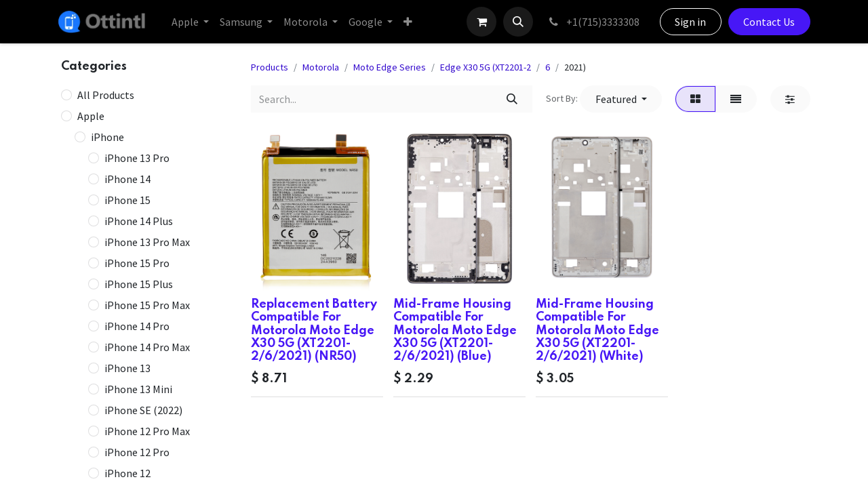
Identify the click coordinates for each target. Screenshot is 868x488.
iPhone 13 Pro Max (147, 242)
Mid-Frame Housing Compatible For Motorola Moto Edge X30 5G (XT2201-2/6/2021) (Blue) (455, 330)
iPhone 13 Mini (138, 389)
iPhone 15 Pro (137, 263)
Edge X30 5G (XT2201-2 (486, 67)
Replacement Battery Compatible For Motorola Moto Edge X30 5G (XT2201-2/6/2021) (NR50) (314, 330)
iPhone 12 (127, 473)
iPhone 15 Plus (139, 284)
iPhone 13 (127, 368)
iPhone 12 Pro (137, 452)
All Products (106, 95)
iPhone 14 (127, 179)
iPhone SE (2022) (143, 410)
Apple (91, 116)
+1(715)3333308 (593, 22)
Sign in (690, 22)
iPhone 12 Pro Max (147, 431)
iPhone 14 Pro (137, 326)
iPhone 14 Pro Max (147, 347)
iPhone (107, 137)
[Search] (512, 99)
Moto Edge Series (390, 67)
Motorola (321, 67)
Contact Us (769, 22)
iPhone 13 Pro (137, 158)
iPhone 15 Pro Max (147, 305)
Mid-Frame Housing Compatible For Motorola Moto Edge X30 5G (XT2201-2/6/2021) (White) (597, 330)
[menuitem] (190, 22)
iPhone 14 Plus (139, 221)
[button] (518, 22)
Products (270, 67)
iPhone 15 (127, 200)
